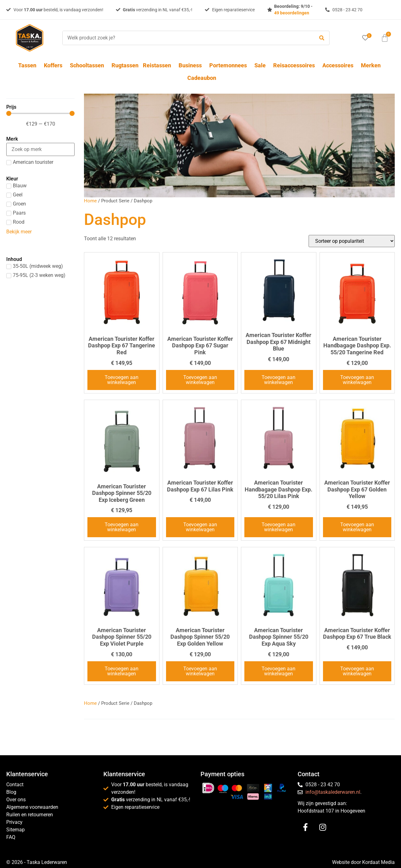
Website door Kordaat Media (363, 862)
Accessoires (339, 65)
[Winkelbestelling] (352, 241)
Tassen (29, 65)
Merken (371, 65)
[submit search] (322, 38)
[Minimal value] (40, 113)
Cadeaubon (202, 78)
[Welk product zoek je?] (187, 38)
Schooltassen (89, 65)
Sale (262, 65)
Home (90, 201)
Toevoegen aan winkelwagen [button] (122, 380)
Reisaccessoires (296, 65)
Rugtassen (125, 65)
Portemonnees (230, 65)
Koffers (55, 65)
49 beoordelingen (292, 13)
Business (192, 65)
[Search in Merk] (40, 149)
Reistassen (159, 65)
